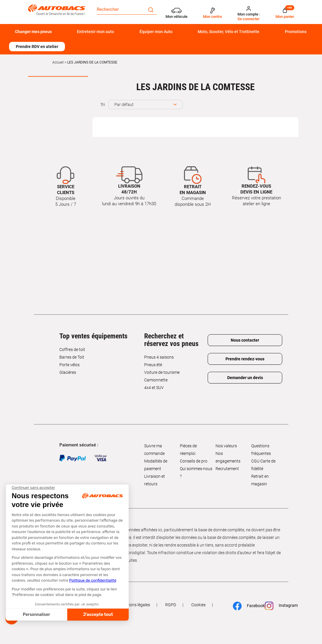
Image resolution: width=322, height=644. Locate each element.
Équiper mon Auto (156, 32)
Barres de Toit (72, 357)
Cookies (198, 605)
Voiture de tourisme (162, 372)
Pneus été (153, 365)
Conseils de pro (194, 461)
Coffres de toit (72, 350)
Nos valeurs (226, 446)
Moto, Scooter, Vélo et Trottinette (229, 32)
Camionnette (156, 380)
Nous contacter (245, 340)
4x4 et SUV (154, 388)
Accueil (58, 62)
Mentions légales (135, 605)
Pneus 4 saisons (159, 357)
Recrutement (227, 469)
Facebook (246, 606)
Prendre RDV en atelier (37, 47)
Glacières (68, 372)
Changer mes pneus (33, 32)
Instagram (279, 606)
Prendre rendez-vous (245, 359)
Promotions (296, 32)
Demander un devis (245, 378)
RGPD (171, 605)
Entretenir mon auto (95, 32)
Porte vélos (69, 365)
